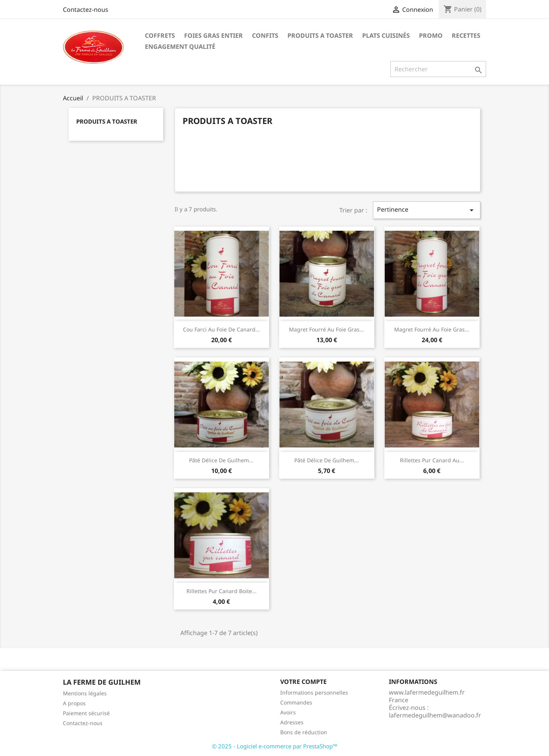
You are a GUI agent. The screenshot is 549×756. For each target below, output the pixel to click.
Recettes (466, 35)
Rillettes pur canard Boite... (222, 591)
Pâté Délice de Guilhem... (221, 460)
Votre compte (303, 682)
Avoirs (288, 712)
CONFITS (265, 35)
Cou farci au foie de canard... (222, 329)
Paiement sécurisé (86, 713)
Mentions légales (85, 693)
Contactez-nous (86, 10)
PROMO (431, 35)
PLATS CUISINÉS (386, 35)
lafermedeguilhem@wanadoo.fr (435, 715)
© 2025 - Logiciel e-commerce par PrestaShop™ (275, 746)
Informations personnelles (314, 692)
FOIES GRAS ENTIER (213, 35)
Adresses (292, 722)
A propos (74, 703)
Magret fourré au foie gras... (327, 329)
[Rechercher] (438, 69)
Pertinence (427, 210)
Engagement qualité (180, 47)
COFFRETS (160, 35)
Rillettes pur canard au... (432, 460)
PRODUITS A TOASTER (320, 35)
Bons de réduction (304, 732)
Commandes (296, 702)
